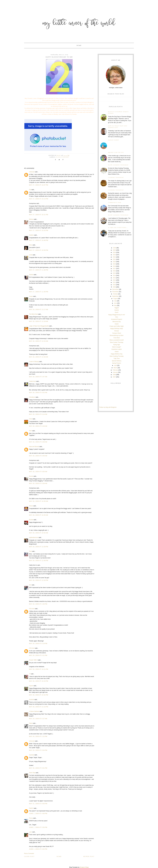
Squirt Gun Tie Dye (116, 153)
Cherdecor (32, 397)
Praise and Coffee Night (117, 326)
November (115, 292)
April (115, 365)
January (115, 372)
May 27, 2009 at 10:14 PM (39, 199)
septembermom (34, 537)
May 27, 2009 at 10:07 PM (39, 185)
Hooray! (117, 331)
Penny (31, 818)
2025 (114, 250)
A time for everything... (118, 228)
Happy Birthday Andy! (117, 329)
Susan (31, 296)
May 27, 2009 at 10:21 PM (39, 215)
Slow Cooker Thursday (117, 342)
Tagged (117, 308)
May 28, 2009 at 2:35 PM (38, 604)
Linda (31, 255)
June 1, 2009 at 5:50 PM (38, 827)
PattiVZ (31, 808)
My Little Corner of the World (79, 24)
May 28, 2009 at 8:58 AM (38, 483)
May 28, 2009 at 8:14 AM (38, 414)
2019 (114, 264)
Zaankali (32, 755)
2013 (114, 278)
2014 (114, 275)
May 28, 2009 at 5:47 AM (38, 377)
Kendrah (32, 700)
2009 (114, 287)
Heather (31, 235)
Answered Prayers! (117, 319)
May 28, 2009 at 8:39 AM (38, 442)
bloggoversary (63, 157)
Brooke (31, 520)
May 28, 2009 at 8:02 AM (38, 393)
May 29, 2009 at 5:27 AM (38, 719)
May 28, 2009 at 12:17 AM (39, 310)
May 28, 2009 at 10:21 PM (39, 669)
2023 (114, 255)
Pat (30, 190)
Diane (31, 723)
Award (117, 324)
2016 (114, 271)
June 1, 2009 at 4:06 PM (38, 814)
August (115, 299)
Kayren (31, 686)
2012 (114, 280)
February (115, 370)
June (115, 303)
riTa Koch (32, 609)
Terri (30, 551)
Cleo (117, 317)
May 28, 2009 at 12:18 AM (39, 321)
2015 (114, 273)
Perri (30, 431)
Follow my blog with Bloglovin (108, 407)
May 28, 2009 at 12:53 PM (39, 580)
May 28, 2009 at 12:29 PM (39, 547)
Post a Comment (29, 854)
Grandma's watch (117, 349)
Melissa (31, 219)
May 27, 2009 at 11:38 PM (39, 270)
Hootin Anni (32, 381)
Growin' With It (33, 660)
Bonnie (31, 476)
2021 (114, 259)
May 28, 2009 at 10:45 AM (39, 515)
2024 (114, 252)
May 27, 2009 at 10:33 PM (39, 230)
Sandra (31, 275)
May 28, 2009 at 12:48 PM (39, 561)
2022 (114, 257)
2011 (114, 282)
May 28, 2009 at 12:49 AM (39, 357)
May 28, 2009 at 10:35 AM (39, 501)
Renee (31, 506)
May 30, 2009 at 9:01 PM (38, 768)
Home (79, 46)
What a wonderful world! (117, 340)
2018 (114, 266)
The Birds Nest (33, 314)
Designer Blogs (84, 867)
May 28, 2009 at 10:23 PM (39, 681)
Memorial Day (117, 322)
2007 (114, 377)
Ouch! (117, 312)
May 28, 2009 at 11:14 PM (39, 707)
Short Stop (32, 773)
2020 (114, 262)
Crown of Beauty (34, 362)
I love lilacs (117, 338)
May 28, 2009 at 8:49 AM (38, 456)
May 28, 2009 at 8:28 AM (38, 426)
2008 (114, 375)
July (115, 301)
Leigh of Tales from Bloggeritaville (39, 326)
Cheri (31, 419)
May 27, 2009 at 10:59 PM (39, 250)
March (115, 368)
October (115, 294)
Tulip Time (117, 359)
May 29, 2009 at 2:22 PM (38, 736)
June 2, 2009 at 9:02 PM (38, 849)
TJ (30, 674)
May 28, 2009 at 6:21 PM (38, 655)
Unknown (32, 172)
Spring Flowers (117, 363)
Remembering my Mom (117, 335)
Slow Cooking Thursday (118, 165)
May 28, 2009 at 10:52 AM (39, 533)
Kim (30, 585)
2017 (114, 269)
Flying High (117, 345)
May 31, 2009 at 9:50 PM (38, 804)
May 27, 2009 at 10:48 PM (39, 240)
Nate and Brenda (34, 447)
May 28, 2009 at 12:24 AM (39, 341)
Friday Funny (114, 140)
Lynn (31, 832)
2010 (114, 285)
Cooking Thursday (116, 178)
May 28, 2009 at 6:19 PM (38, 644)
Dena (31, 245)
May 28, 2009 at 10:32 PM (39, 695)
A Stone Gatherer (34, 711)
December (115, 289)
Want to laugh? (117, 347)
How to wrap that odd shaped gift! (118, 127)
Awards (117, 310)
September (115, 296)
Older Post (29, 857)
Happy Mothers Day (117, 354)
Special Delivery (117, 361)
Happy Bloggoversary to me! (117, 315)
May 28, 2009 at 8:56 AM (38, 472)
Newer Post (89, 857)
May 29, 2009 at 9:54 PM (38, 750)
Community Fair (115, 203)
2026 (115, 248)
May (115, 305)
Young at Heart (117, 333)
